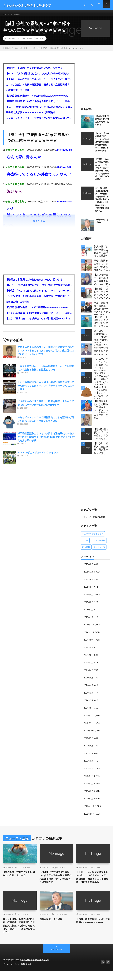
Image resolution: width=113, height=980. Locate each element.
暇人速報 (40, 42)
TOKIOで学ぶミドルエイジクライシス (38, 456)
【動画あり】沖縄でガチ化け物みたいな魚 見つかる (34, 71)
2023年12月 (89, 717)
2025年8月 (89, 567)
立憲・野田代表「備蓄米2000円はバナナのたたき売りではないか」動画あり (101, 311)
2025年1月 (89, 620)
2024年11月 (89, 635)
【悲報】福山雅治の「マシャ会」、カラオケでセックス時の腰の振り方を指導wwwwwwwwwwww (102, 438)
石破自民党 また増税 (18, 93)
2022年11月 (89, 814)
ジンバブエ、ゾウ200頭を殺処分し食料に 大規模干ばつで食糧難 (102, 382)
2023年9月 (89, 739)
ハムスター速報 (24, 868)
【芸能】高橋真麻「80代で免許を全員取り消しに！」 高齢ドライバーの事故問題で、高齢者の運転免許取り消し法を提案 (39, 105)
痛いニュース (60, 868)
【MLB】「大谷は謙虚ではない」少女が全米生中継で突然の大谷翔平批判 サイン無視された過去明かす (39, 77)
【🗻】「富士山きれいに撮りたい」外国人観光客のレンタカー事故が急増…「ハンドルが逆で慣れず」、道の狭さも (39, 110)
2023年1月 (89, 799)
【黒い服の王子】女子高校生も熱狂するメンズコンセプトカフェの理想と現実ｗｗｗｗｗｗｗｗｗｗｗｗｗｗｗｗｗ (101, 283)
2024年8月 (89, 657)
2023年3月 (89, 784)
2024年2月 (89, 702)
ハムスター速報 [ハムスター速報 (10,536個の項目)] (98, 544)
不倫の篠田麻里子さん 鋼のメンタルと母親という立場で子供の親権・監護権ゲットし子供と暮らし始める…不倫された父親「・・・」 (102, 269)
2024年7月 (89, 665)
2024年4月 (89, 687)
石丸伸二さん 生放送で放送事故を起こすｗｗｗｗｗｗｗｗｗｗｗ (102, 354)
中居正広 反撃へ (101, 420)
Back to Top (57, 959)
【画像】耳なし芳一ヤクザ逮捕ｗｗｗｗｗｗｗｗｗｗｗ (101, 297)
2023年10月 (89, 732)
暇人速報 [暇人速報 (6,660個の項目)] (86, 550)
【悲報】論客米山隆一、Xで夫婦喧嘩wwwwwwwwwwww (37, 99)
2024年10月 (89, 642)
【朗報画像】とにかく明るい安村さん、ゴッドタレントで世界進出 (101, 410)
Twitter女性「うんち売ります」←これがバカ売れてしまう (101, 396)
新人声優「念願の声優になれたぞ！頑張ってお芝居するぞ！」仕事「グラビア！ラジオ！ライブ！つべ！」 (101, 255)
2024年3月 (89, 694)
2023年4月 (89, 777)
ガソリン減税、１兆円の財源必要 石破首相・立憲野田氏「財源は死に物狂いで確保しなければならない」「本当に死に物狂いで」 (39, 88)
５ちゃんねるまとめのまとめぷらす (36, 969)
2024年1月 (89, 709)
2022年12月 (89, 807)
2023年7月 (89, 754)
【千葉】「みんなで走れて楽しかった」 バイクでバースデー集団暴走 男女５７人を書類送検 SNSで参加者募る (39, 82)
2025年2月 (89, 612)
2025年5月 (89, 590)
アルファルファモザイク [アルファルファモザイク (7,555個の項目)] (93, 537)
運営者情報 (29, 973)
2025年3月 (89, 605)
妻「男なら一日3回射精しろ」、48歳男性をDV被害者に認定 (101, 339)
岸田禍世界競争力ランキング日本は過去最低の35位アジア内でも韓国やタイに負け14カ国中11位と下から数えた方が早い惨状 (46, 440)
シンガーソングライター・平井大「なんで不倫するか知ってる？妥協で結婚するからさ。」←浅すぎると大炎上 (39, 121)
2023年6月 (89, 762)
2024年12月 (89, 627)
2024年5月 (89, 680)
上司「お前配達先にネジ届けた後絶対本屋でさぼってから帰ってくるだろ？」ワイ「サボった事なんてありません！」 (46, 389)
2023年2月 (89, 792)
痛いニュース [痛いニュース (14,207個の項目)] (99, 550)
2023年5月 (89, 769)
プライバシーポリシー (13, 973)
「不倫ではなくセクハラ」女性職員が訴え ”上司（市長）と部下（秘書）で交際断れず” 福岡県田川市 (101, 368)
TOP (5, 15)
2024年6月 (89, 672)
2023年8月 (89, 747)
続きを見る (39, 224)
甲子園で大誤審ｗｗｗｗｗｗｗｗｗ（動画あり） (32, 116)
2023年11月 (89, 724)
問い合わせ (17, 15)
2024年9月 (89, 650)
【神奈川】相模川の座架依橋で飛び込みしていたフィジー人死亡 (101, 452)
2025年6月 (89, 582)
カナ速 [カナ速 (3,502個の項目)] (85, 544)
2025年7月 (89, 575)
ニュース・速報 (26, 42)
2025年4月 (89, 597)
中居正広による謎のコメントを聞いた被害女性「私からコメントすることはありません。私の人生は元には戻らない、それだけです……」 (46, 354)
